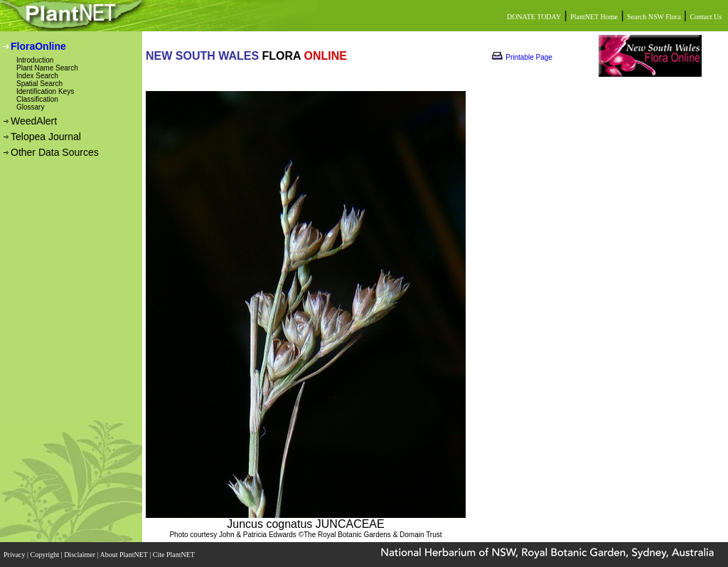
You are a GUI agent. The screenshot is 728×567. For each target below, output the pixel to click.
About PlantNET (124, 555)
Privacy (15, 555)
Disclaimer (80, 555)
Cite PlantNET (175, 555)
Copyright (46, 555)
